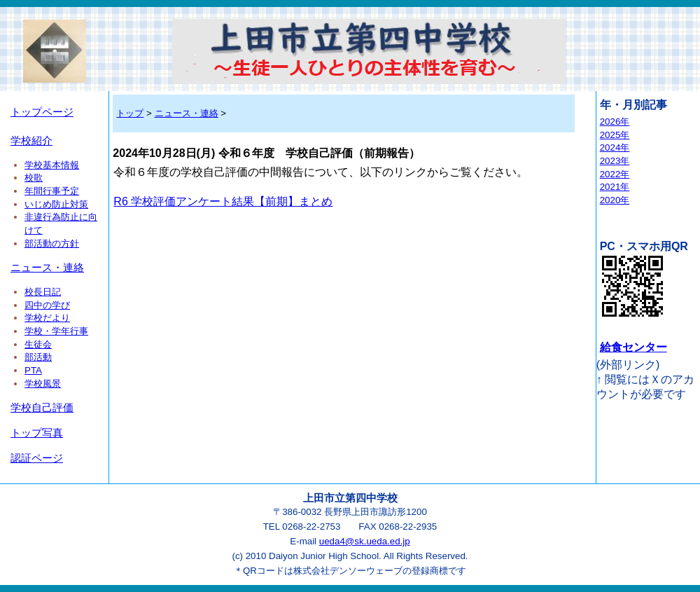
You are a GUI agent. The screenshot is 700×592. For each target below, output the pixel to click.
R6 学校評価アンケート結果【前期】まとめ (223, 201)
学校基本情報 (52, 165)
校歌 (34, 178)
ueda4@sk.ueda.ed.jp (365, 541)
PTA (33, 370)
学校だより (47, 318)
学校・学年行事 (56, 331)
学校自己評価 (42, 408)
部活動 (38, 357)
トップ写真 (37, 433)
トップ (130, 113)
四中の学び (47, 305)
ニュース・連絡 (47, 268)
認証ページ (37, 458)
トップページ (42, 112)
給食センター (633, 347)
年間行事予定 (52, 191)
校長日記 (43, 292)
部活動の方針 (52, 243)
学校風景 (43, 384)
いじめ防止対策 (56, 204)
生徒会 (38, 344)
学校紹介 (31, 141)
